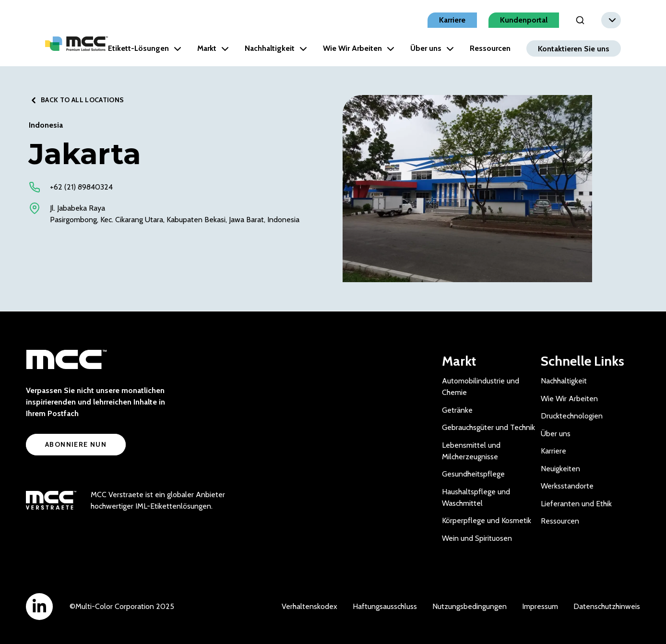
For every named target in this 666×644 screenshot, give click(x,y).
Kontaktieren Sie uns (574, 48)
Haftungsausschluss (385, 606)
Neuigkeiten (560, 469)
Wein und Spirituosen (477, 538)
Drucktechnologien (572, 416)
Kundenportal (524, 20)
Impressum (540, 606)
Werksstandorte (567, 486)
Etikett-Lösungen (145, 48)
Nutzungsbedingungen (470, 606)
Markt (213, 48)
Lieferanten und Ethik (576, 504)
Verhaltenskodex (309, 606)
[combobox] (611, 20)
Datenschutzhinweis (607, 606)
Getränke (457, 410)
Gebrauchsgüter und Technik (488, 427)
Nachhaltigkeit (276, 48)
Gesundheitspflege (473, 474)
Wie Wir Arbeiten (359, 48)
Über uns (432, 48)
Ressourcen (490, 48)
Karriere (452, 20)
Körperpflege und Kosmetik (487, 520)
